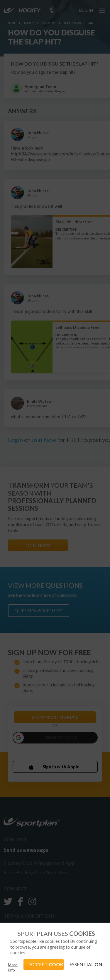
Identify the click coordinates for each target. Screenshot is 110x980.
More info (13, 967)
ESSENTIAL (86, 964)
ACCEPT (47, 964)
